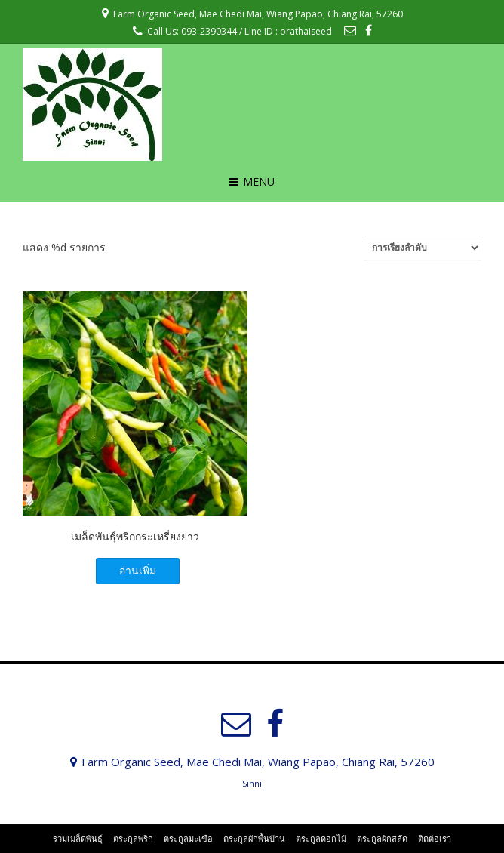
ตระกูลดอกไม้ (321, 838)
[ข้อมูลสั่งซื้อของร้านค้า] (423, 248)
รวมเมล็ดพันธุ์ (78, 838)
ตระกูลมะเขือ (188, 838)
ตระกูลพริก (133, 838)
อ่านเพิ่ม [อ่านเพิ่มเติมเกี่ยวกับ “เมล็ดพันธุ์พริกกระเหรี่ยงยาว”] (138, 570)
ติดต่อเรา (435, 838)
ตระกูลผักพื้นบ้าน (254, 838)
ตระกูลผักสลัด (382, 838)
